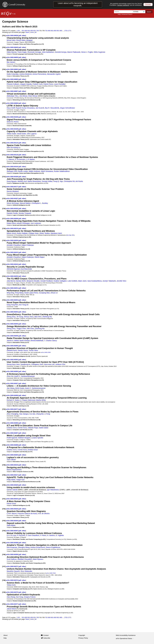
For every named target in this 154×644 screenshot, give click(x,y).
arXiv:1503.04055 (12, 57)
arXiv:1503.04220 (12, 240)
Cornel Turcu (22, 428)
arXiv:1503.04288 (12, 445)
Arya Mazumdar (26, 269)
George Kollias (47, 181)
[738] (4, 465)
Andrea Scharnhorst (38, 547)
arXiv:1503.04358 (12, 543)
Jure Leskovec (36, 223)
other (24, 35)
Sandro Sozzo (23, 350)
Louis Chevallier (60, 84)
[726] (4, 324)
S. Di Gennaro (20, 159)
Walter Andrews (34, 171)
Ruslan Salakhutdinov (62, 171)
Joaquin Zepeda (26, 84)
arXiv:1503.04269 (12, 395)
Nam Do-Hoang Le (14, 147)
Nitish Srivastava (47, 171)
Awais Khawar (25, 341)
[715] (4, 198)
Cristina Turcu (12, 428)
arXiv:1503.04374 (12, 580)
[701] (4, 35)
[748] (4, 580)
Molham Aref (22, 181)
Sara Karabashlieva (95, 281)
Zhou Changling (12, 414)
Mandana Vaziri (56, 233)
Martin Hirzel (11, 233)
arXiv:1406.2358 (46, 352)
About (5, 635)
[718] (4, 228)
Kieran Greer (11, 503)
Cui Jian (32, 414)
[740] (4, 485)
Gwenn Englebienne (53, 547)
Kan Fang (20, 597)
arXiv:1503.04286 (12, 423)
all (36, 32)
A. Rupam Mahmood (28, 400)
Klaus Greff (11, 108)
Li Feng (47, 414)
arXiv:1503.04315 (12, 465)
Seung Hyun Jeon (13, 364)
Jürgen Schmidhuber (67, 108)
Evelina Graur (33, 450)
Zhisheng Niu (47, 317)
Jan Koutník (40, 108)
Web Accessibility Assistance (126, 635)
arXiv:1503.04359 (12, 554)
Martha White (41, 400)
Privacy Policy (83, 638)
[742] (4, 509)
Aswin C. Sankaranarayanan (24, 376)
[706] (4, 91)
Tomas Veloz (33, 350)
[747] (4, 566)
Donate (148, 4)
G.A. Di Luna (11, 535)
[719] (4, 240)
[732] (4, 395)
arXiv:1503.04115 (12, 143)
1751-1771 (68, 31)
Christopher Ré (69, 181)
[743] (4, 521)
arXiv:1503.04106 (12, 117)
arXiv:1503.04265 (12, 371)
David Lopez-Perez (31, 293)
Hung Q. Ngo (58, 181)
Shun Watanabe (26, 571)
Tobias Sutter (11, 134)
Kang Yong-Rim (12, 305)
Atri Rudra (79, 181)
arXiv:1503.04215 (12, 228)
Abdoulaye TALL (13, 96)
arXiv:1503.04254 (12, 312)
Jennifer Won (121, 281)
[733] (4, 409)
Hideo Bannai (12, 52)
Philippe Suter (34, 233)
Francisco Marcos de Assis (27, 514)
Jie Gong (20, 317)
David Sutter (21, 134)
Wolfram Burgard (24, 438)
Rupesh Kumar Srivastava (25, 108)
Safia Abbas (11, 525)
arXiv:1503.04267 (12, 383)
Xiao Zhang (11, 597)
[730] (4, 371)
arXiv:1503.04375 (12, 592)
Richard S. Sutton (13, 400)
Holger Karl (20, 480)
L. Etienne (10, 159)
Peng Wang (19, 293)
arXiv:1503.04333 (12, 499)
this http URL (70, 235)
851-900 (59, 31)
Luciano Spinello (37, 438)
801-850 (54, 31)
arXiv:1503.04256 (12, 336)
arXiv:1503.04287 (12, 433)
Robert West (11, 223)
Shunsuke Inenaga (34, 52)
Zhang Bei (40, 414)
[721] (4, 264)
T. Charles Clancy (51, 341)
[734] (4, 423)
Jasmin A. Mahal (13, 341)
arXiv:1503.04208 (12, 219)
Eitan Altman (33, 96)
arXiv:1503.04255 (12, 324)
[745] (4, 543)
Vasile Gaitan (44, 428)
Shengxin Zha (12, 171)
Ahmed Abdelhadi (37, 341)
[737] (4, 455)
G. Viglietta (60, 535)
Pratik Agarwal (12, 438)
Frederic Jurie (38, 84)
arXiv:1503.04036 (12, 35)
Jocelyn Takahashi (109, 281)
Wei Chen (38, 317)
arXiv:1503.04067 (12, 91)
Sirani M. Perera (13, 122)
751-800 (48, 31)
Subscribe (47, 638)
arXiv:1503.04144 (12, 167)
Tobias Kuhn (11, 585)
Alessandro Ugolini (54, 74)
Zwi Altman (23, 96)
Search (149, 12)
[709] (4, 129)
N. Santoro (51, 535)
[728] (4, 346)
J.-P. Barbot (30, 159)
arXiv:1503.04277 (12, 409)
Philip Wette (11, 480)
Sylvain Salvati (12, 490)
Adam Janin (82, 281)
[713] (4, 177)
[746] (4, 554)
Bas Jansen (11, 62)
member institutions (123, 5)
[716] (4, 208)
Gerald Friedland (47, 281)
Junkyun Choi (60, 364)
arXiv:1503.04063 (12, 69)
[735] (4, 433)
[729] (4, 360)
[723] (4, 288)
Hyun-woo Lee (49, 364)
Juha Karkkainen (48, 52)
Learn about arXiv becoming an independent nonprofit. (78, 4)
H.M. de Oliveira (44, 514)
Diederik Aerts (12, 350)
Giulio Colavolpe (13, 74)
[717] (4, 219)
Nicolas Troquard (25, 213)
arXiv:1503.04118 (12, 155)
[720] (4, 252)
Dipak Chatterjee (28, 245)
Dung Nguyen (12, 181)
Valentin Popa (33, 428)
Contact (46, 635)
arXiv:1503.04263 (12, 360)
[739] (4, 475)
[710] (4, 143)
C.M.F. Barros (12, 514)
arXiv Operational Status (125, 638)
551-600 (25, 31)
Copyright (82, 635)
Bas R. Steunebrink (52, 108)
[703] (4, 57)
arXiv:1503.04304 (12, 455)
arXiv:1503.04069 (12, 103)
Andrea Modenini (26, 74)
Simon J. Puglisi (87, 52)
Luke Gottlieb (72, 281)
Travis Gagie (22, 52)
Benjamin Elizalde (33, 281)
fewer (27, 32)
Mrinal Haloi (11, 40)
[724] (4, 300)
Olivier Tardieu (45, 233)
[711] (4, 155)
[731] (4, 383)
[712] (4, 167)
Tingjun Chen (21, 329)
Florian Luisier (23, 171)
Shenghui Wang (24, 547)
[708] (4, 117)
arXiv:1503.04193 (12, 208)
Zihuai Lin (54, 293)
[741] (4, 499)
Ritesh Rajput (40, 257)
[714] (4, 187)
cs (14, 14)
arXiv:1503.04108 (12, 129)
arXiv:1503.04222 (12, 252)
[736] (4, 445)
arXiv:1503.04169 (12, 177)
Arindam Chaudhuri (14, 245)
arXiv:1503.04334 (12, 509)
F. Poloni (43, 535)
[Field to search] (139, 12)
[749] (4, 592)
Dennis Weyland (13, 191)
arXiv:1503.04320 (12, 485)
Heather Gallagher (60, 281)
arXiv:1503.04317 (12, 475)
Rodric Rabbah (22, 233)
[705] (4, 79)
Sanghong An (25, 364)
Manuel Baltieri (25, 203)
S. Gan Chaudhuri (33, 535)
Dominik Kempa (61, 52)
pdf (20, 35)
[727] (4, 336)
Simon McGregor (13, 203)
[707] (4, 103)
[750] (4, 604)
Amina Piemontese (39, 74)
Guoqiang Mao (44, 293)
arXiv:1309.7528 (51, 573)
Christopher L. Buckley (40, 203)
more (32, 32)
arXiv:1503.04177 (12, 187)
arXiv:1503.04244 (12, 264)
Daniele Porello (12, 213)
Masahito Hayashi (13, 571)
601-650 (30, 31)
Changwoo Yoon (37, 364)
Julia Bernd (11, 281)
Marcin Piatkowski (74, 52)
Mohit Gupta (20, 388)
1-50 (18, 31)
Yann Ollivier (11, 460)
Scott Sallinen (12, 559)
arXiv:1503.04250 (12, 276)
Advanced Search (127, 14)
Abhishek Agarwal (13, 269)
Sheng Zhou (11, 317)
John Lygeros (32, 134)
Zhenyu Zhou (29, 317)
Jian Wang (11, 388)
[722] (4, 276)
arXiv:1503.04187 (12, 198)
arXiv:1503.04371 (12, 566)
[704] (4, 69)
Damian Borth (21, 281)
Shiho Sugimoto (99, 52)
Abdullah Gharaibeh (25, 559)
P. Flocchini (21, 535)
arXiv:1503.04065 (12, 79)
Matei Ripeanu (38, 559)
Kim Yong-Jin (24, 305)
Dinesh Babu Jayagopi (24, 40)
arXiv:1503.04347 (12, 531)
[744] (4, 531)
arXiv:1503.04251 (12, 288)
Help (119, 14)
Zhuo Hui (10, 376)
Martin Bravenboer (34, 181)
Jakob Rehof (11, 609)
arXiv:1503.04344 (12, 521)
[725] (4, 312)
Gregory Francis (30, 597)
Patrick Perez (48, 84)
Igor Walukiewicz (53, 490)
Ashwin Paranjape (23, 223)
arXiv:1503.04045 (12, 47)
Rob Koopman (12, 547)
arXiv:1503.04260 (12, 346)
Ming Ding (10, 293)
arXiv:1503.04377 (12, 604)
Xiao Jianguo (24, 414)
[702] (4, 47)
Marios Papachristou (14, 470)
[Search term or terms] (124, 12)
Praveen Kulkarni (13, 84)
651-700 (36, 31)
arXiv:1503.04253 (12, 300)
